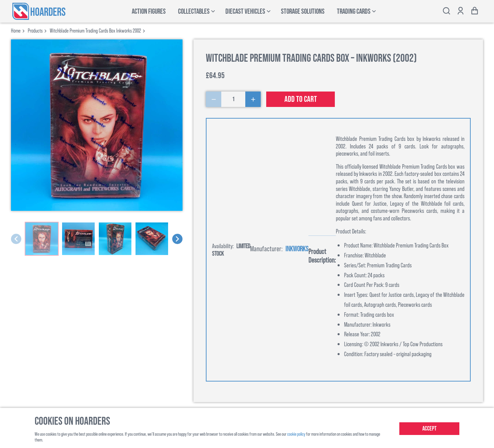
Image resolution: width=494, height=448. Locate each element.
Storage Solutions (303, 11)
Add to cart (301, 99)
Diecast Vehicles (245, 11)
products (35, 30)
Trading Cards (354, 11)
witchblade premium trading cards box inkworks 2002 (95, 30)
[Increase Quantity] (253, 99)
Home (16, 30)
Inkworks (297, 248)
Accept (430, 429)
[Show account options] (461, 11)
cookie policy (296, 434)
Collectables (194, 11)
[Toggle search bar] (446, 11)
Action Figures (149, 11)
